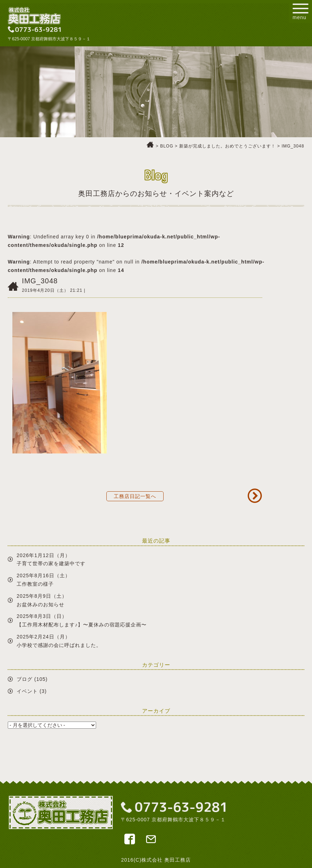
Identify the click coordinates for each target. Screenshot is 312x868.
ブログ (25, 679)
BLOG (167, 146)
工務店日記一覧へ (135, 496)
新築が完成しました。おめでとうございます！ (227, 146)
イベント (27, 691)
